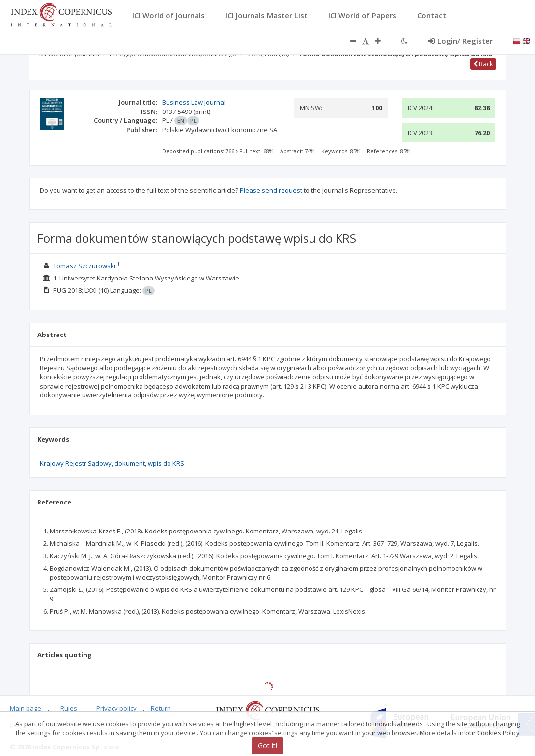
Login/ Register (461, 41)
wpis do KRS (166, 463)
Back (483, 64)
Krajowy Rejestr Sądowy (76, 463)
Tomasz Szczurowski (84, 266)
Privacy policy (116, 708)
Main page (26, 708)
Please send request (271, 190)
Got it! (267, 745)
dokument (130, 463)
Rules (69, 708)
